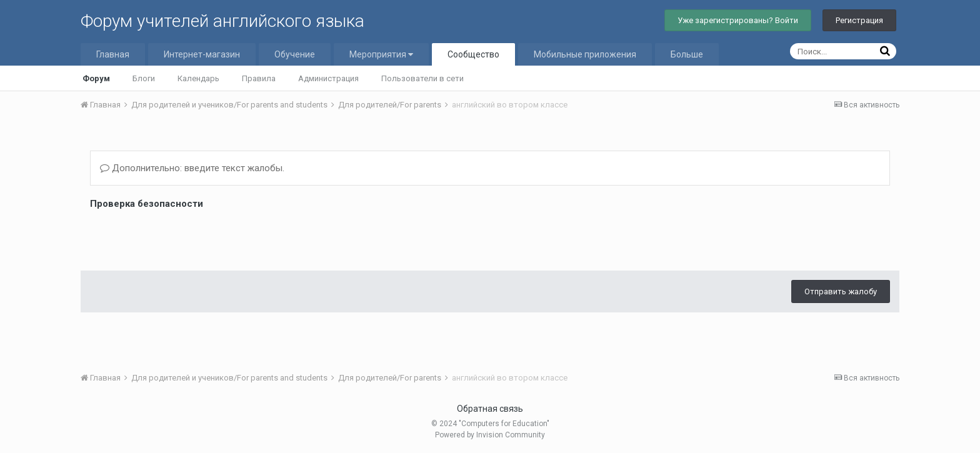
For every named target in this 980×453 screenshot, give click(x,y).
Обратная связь (490, 409)
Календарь (198, 78)
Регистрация (859, 20)
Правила (259, 78)
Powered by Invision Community (490, 435)
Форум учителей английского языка (222, 21)
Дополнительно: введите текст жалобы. (192, 168)
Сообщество (473, 54)
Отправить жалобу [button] (841, 243)
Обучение (295, 54)
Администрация (328, 78)
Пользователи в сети (422, 78)
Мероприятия (381, 54)
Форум (96, 78)
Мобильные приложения (585, 54)
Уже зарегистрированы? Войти (738, 20)
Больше (687, 54)
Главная (113, 54)
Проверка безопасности (147, 204)
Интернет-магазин (202, 54)
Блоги (144, 78)
